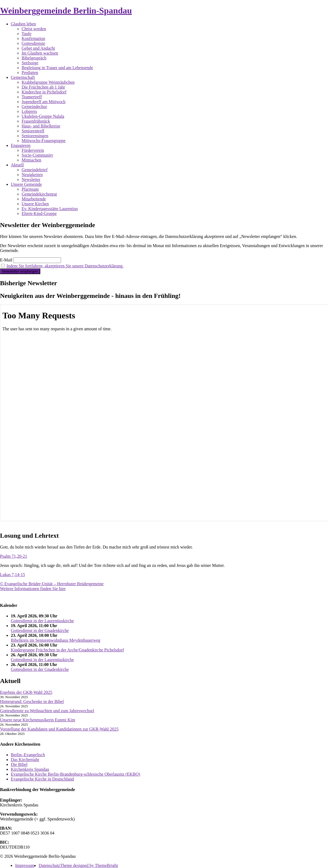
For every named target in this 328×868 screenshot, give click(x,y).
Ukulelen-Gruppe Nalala (43, 116)
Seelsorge (30, 63)
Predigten (30, 73)
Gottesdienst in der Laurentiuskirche (42, 621)
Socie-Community (37, 155)
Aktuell (17, 165)
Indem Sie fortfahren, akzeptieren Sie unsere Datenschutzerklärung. (65, 266)
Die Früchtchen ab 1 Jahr (43, 87)
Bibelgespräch (34, 58)
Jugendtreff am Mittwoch (43, 102)
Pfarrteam (30, 189)
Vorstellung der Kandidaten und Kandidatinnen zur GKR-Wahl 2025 (59, 729)
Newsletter (31, 179)
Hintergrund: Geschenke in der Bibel (32, 702)
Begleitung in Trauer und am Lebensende (57, 68)
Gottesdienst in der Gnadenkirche (40, 630)
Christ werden (34, 29)
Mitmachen (31, 160)
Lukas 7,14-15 (12, 575)
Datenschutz (49, 865)
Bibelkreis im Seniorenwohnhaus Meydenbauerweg (56, 640)
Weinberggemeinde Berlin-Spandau (66, 11)
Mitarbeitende (34, 199)
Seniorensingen (35, 136)
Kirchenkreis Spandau (30, 769)
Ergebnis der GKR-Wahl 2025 (26, 692)
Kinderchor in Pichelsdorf (44, 92)
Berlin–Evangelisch (28, 755)
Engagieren (21, 145)
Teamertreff (32, 97)
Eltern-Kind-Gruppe (39, 213)
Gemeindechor (34, 107)
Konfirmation (33, 38)
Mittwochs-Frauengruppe (44, 141)
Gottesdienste (33, 43)
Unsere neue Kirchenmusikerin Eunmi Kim (38, 720)
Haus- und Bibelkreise (41, 126)
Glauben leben (23, 24)
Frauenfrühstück (36, 121)
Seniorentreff (33, 131)
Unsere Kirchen (35, 204)
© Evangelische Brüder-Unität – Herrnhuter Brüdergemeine (52, 584)
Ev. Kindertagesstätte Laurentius (50, 209)
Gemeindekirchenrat (39, 194)
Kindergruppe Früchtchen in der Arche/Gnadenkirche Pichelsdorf (67, 650)
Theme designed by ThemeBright (89, 865)
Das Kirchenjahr (25, 760)
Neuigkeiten (32, 175)
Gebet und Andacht (38, 48)
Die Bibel (19, 764)
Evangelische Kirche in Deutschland (42, 779)
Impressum (25, 865)
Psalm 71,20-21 (14, 556)
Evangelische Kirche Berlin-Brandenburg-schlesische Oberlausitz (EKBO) (76, 774)
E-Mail (6, 260)
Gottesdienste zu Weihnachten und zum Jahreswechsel (47, 711)
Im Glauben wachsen (40, 53)
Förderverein (33, 150)
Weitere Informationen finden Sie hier (33, 589)
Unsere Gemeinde (26, 184)
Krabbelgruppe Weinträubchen (48, 82)
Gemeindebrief (35, 170)
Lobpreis (29, 111)
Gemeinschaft (23, 77)
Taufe (26, 34)
